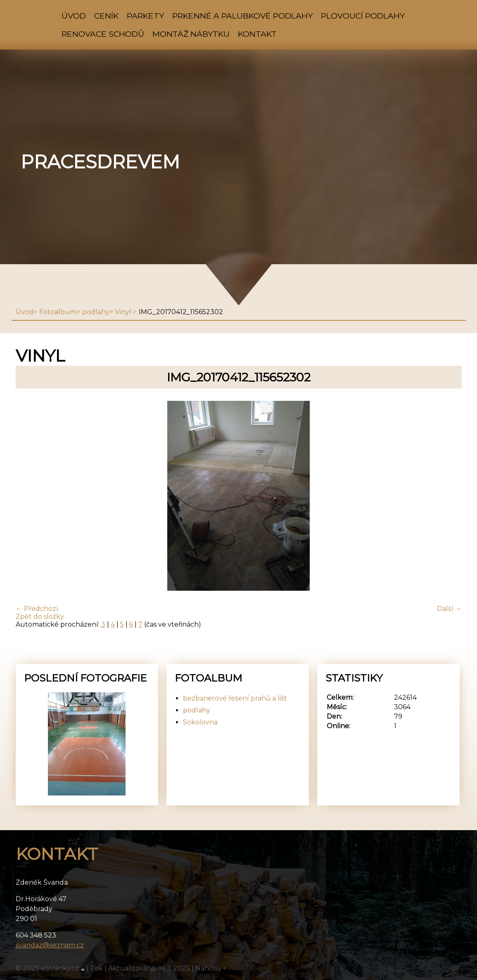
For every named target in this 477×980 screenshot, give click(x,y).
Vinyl (124, 312)
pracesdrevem (100, 162)
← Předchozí (37, 609)
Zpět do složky (40, 617)
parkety (145, 16)
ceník (106, 16)
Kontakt (257, 34)
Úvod (74, 16)
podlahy (96, 312)
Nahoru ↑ (211, 968)
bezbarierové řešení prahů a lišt (235, 698)
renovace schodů (103, 34)
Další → (449, 609)
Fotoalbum (58, 312)
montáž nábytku (191, 34)
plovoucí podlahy (363, 16)
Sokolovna (200, 722)
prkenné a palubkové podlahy (242, 16)
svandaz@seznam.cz (50, 945)
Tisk (96, 968)
